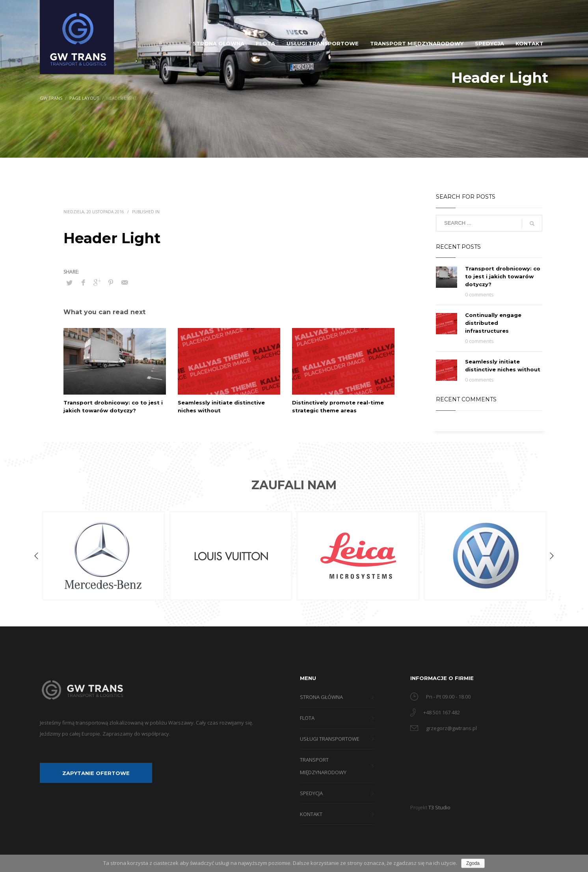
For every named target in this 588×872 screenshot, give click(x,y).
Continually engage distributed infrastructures (493, 323)
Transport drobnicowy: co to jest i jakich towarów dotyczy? (503, 276)
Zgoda (473, 863)
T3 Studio (439, 807)
